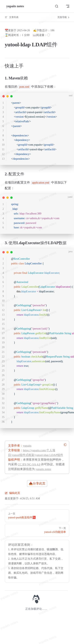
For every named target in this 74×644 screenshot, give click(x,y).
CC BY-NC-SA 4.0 (29, 464)
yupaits (27, 446)
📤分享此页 (37, 483)
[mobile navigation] (68, 6)
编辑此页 (12, 493)
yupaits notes (43, 469)
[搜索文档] (57, 6)
